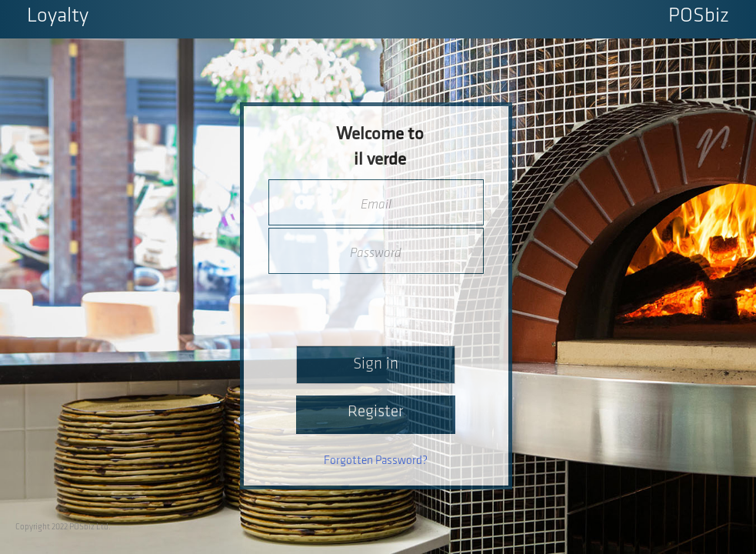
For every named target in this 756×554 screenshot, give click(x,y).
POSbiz (699, 17)
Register (376, 412)
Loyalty (58, 17)
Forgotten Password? (376, 461)
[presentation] (376, 305)
